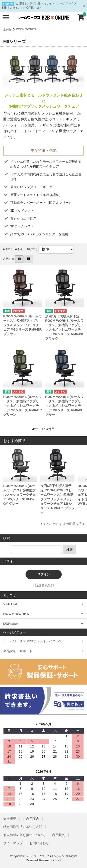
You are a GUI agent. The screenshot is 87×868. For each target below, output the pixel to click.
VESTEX (10, 604)
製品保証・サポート (18, 651)
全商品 (7, 29)
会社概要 (10, 819)
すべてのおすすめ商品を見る (64, 524)
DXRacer (11, 624)
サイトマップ (13, 843)
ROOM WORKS (26, 29)
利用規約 (59, 835)
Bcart (58, 860)
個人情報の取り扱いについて (24, 835)
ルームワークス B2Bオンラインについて (33, 641)
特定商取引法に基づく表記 (23, 827)
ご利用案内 (31, 819)
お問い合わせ (39, 843)
